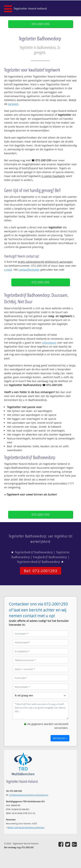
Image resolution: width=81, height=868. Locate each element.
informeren (49, 343)
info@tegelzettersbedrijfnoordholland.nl (29, 795)
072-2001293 (40, 24)
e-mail (8, 270)
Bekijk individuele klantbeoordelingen (26, 827)
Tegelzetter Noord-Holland (30, 8)
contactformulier (29, 270)
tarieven (13, 104)
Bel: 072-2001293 (40, 571)
